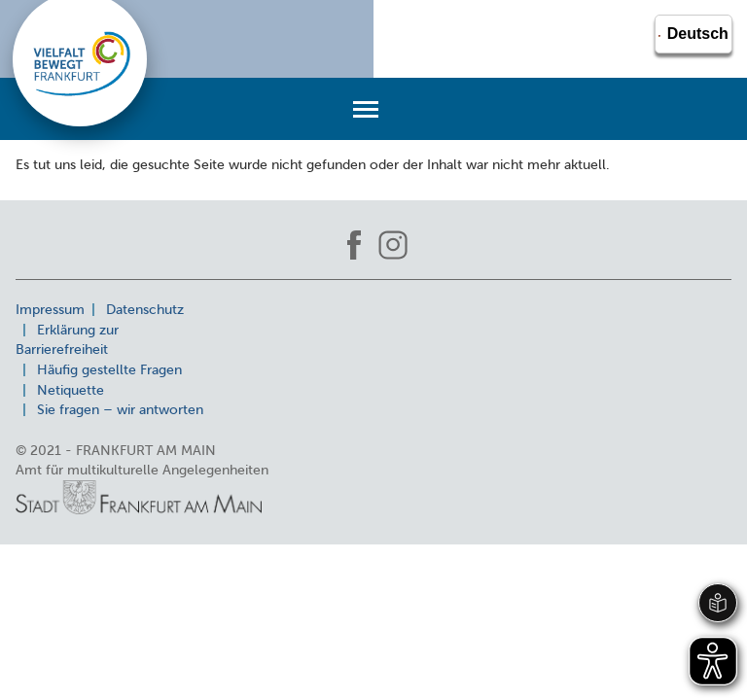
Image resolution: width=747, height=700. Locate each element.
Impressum (50, 309)
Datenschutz (145, 309)
